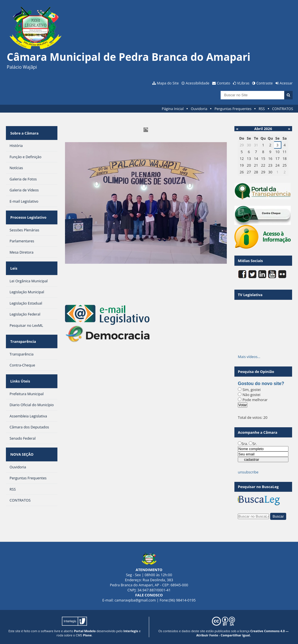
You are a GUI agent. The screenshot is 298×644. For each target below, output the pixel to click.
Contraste (265, 83)
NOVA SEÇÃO (21, 435)
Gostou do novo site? (261, 384)
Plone (87, 635)
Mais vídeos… (249, 357)
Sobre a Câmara (24, 131)
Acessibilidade (198, 83)
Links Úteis (19, 365)
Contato (224, 83)
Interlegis (131, 631)
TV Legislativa (250, 295)
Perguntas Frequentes (233, 109)
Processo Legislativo (28, 212)
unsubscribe (248, 472)
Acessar (286, 83)
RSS (262, 109)
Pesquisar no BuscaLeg (258, 487)
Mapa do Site (168, 83)
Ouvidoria (199, 109)
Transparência (23, 329)
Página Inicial (173, 109)
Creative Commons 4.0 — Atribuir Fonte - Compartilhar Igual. (243, 633)
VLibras (243, 83)
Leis (13, 259)
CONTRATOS (283, 109)
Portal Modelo (85, 631)
